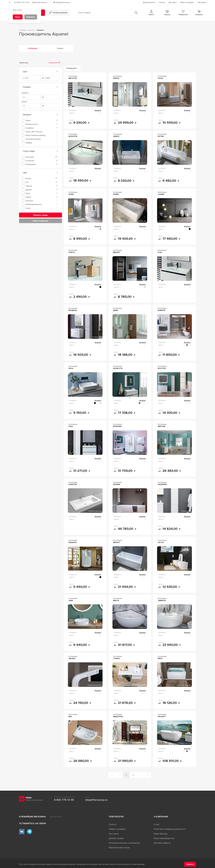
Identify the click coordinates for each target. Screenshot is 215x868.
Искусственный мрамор (36, 135)
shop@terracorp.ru (96, 799)
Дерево (29, 189)
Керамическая (32, 124)
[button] (151, 12)
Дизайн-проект (116, 838)
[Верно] (18, 17)
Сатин (28, 208)
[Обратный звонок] (42, 2)
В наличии (30, 160)
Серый (28, 196)
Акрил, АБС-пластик (34, 131)
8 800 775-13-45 (64, 799)
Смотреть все (56, 816)
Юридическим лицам (119, 847)
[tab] (57, 71)
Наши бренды (161, 833)
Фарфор (29, 142)
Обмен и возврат (117, 829)
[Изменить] (31, 17)
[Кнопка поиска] (135, 12)
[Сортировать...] (72, 68)
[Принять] (190, 864)
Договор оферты (162, 842)
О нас (157, 824)
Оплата (113, 824)
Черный (29, 185)
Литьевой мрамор (33, 138)
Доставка (114, 833)
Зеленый (29, 200)
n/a (27, 182)
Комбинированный (34, 204)
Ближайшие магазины (32, 816)
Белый (28, 178)
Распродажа (31, 164)
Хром (28, 193)
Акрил (28, 120)
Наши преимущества (164, 838)
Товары (60, 48)
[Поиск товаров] (104, 12)
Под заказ (30, 156)
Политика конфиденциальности (170, 829)
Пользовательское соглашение (124, 842)
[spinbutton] (31, 77)
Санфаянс (30, 127)
